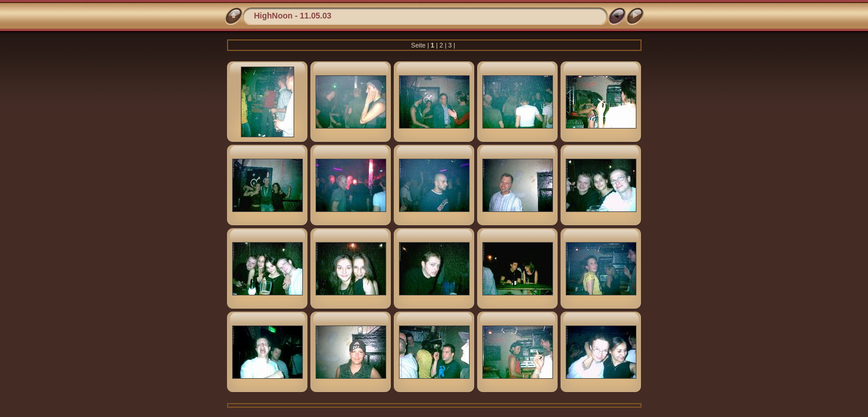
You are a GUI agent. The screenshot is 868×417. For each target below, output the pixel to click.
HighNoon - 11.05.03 (293, 16)
